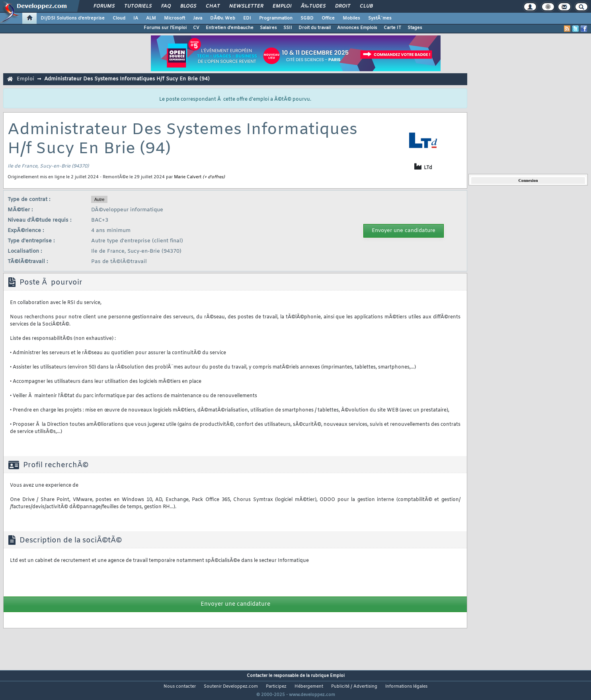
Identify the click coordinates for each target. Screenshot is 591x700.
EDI (247, 18)
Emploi (282, 6)
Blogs (188, 6)
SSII (288, 28)
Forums (104, 6)
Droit (343, 6)
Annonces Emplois (357, 28)
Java (198, 18)
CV (196, 28)
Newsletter (246, 6)
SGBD (307, 18)
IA (136, 18)
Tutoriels (138, 6)
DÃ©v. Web (223, 18)
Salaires (268, 28)
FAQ (166, 6)
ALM (151, 18)
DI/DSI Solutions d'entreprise (73, 18)
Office (328, 18)
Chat (213, 6)
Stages (415, 28)
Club (366, 6)
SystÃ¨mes (380, 18)
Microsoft (175, 18)
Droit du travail (315, 28)
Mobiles (351, 18)
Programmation (276, 18)
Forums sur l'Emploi (165, 28)
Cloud (119, 18)
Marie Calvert (188, 177)
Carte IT (392, 28)
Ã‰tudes (313, 6)
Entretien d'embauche (230, 28)
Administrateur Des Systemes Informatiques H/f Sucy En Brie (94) (127, 79)
